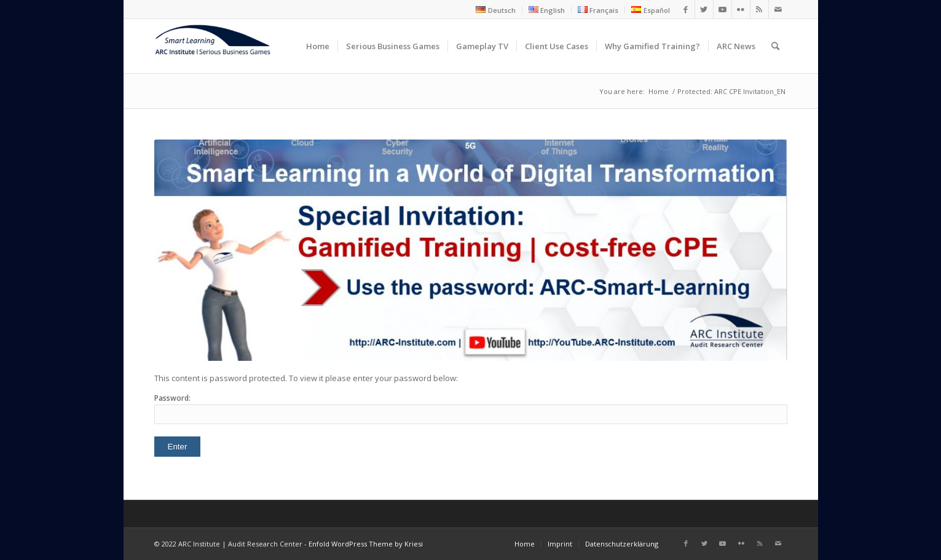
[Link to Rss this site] (759, 9)
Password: (471, 408)
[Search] (775, 46)
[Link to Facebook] (686, 9)
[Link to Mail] (778, 9)
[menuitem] (496, 10)
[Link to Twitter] (704, 9)
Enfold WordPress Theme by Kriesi (366, 544)
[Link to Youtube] (722, 9)
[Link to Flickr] (741, 9)
